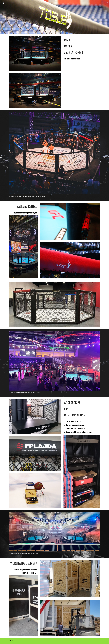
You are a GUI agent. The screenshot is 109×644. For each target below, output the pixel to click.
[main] (82, 46)
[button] (107, 2)
